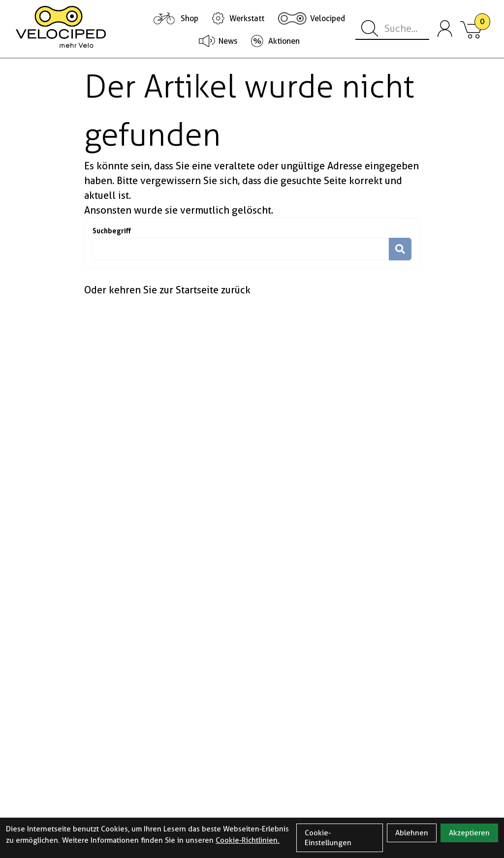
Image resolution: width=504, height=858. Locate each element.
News (228, 41)
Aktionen (284, 41)
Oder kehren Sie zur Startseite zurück (167, 290)
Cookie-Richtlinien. (248, 840)
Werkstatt (247, 18)
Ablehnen (412, 833)
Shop (189, 18)
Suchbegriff (112, 231)
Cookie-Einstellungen (328, 838)
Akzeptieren (469, 833)
